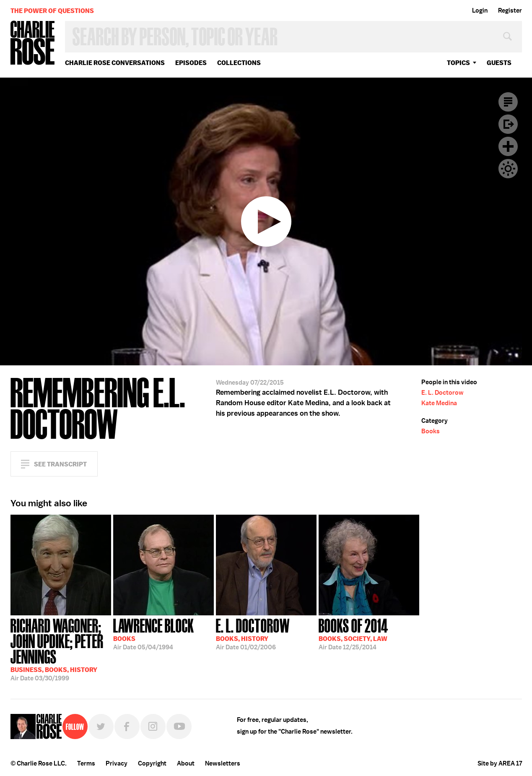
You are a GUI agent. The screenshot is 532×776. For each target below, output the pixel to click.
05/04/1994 (154, 633)
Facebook (127, 727)
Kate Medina (439, 403)
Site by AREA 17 (500, 763)
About (186, 763)
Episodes (191, 63)
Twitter (101, 727)
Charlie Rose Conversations (115, 63)
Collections (239, 63)
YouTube (179, 727)
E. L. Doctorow (442, 393)
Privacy (117, 763)
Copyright (152, 763)
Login (480, 10)
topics (458, 63)
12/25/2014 (353, 633)
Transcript (508, 102)
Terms (86, 763)
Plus (508, 146)
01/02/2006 (253, 633)
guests (499, 63)
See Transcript (60, 464)
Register (510, 10)
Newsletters (223, 763)
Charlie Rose (33, 43)
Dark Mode (508, 169)
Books (431, 431)
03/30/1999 (61, 649)
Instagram (153, 727)
